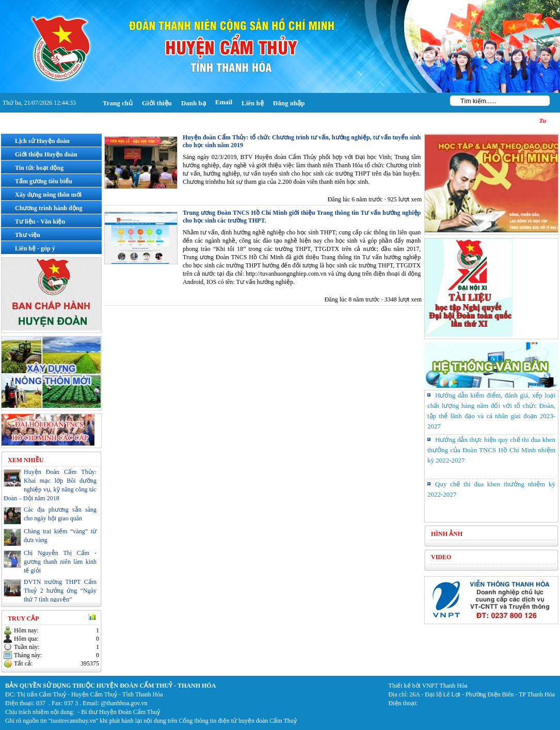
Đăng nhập (289, 103)
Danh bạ (194, 103)
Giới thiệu (157, 103)
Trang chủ (118, 103)
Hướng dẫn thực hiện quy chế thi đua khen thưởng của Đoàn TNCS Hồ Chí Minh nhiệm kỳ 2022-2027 (491, 450)
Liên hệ (253, 103)
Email (224, 102)
